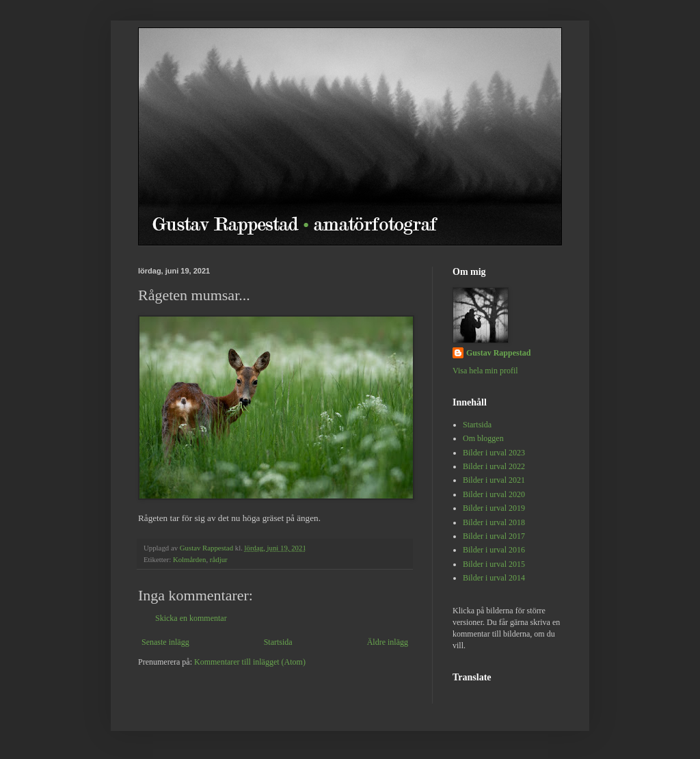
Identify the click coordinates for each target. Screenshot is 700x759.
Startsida (278, 642)
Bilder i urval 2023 (494, 453)
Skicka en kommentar (191, 618)
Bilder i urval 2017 (494, 536)
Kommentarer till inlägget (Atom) (250, 662)
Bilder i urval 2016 (494, 550)
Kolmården (190, 559)
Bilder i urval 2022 (494, 466)
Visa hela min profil (485, 371)
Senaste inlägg (165, 642)
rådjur (219, 559)
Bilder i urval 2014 (494, 578)
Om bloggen (483, 438)
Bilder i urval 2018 (494, 522)
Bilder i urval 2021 (494, 480)
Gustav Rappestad (498, 353)
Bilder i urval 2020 (494, 494)
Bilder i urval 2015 (494, 564)
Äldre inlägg (388, 642)
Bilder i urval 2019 (494, 508)
